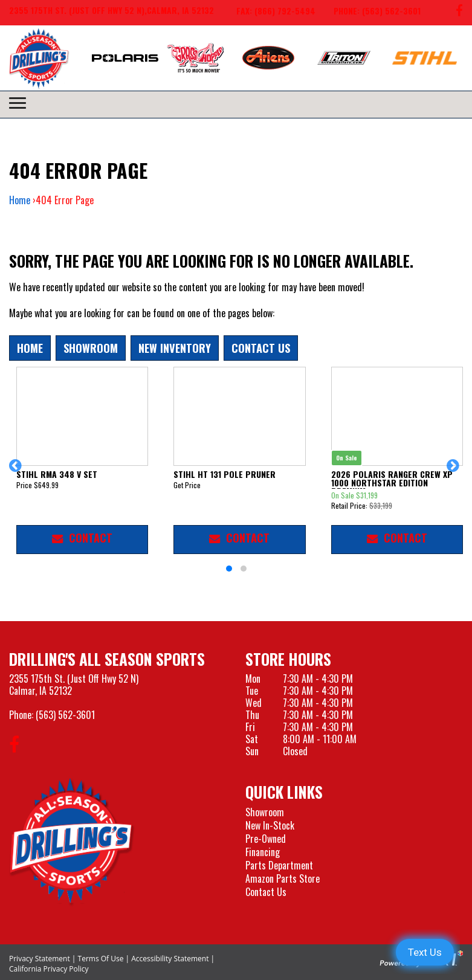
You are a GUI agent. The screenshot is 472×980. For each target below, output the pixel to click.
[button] (17, 471)
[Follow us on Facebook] (459, 13)
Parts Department (279, 865)
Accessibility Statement (170, 959)
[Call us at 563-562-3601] (368, 12)
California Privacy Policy (49, 969)
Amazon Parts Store (283, 878)
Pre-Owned (266, 839)
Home (20, 200)
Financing (263, 852)
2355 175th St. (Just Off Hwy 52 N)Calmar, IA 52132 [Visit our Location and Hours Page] (74, 685)
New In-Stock (270, 825)
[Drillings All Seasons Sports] (72, 842)
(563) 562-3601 (65, 715)
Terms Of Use (101, 959)
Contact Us (261, 348)
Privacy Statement (40, 959)
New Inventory (175, 348)
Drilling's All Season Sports (107, 659)
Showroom (91, 348)
